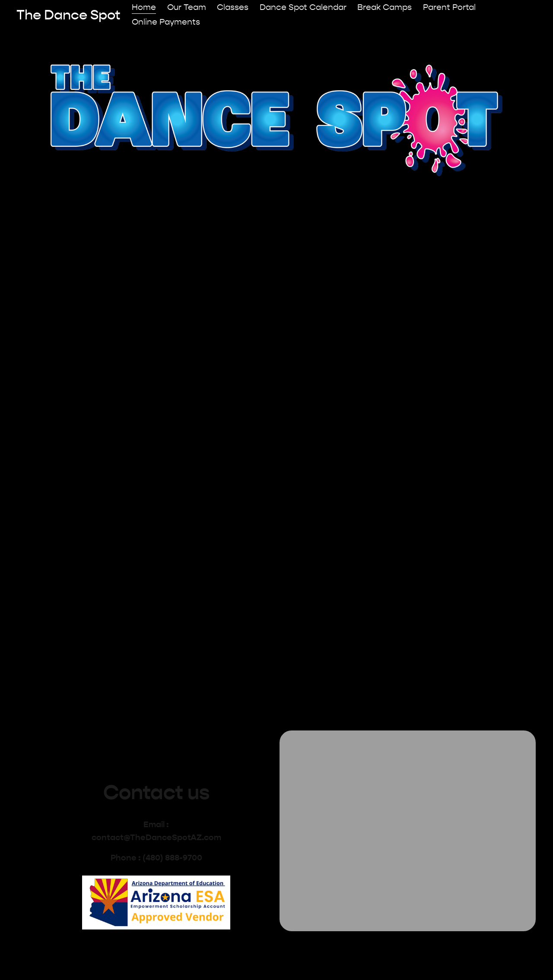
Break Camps (385, 7)
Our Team (187, 7)
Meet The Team (386, 364)
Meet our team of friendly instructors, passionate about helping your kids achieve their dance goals (386, 405)
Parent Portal (449, 7)
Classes (233, 7)
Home (144, 7)
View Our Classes (167, 364)
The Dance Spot (68, 15)
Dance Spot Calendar (303, 7)
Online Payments (166, 22)
